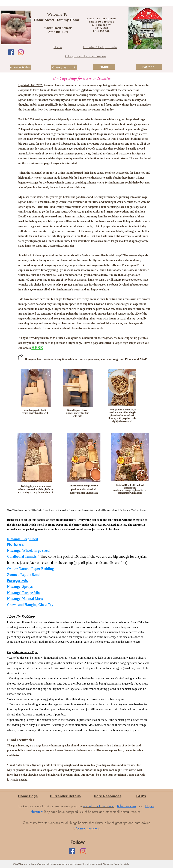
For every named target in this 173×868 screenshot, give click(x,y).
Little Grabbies (126, 806)
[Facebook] (11, 52)
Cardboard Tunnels (22, 556)
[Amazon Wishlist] (21, 67)
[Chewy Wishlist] (64, 67)
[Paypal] (104, 67)
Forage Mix (17, 581)
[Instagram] (21, 52)
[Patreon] (149, 67)
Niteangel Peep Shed (22, 539)
